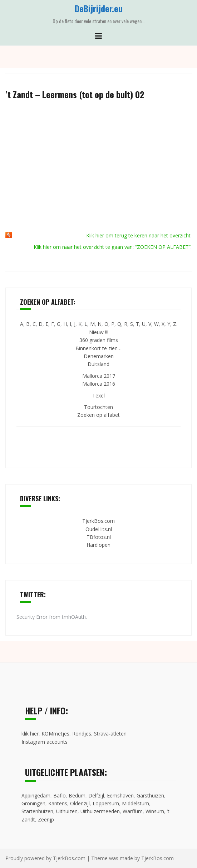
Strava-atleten (110, 734)
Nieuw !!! (99, 332)
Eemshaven (120, 795)
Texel (98, 396)
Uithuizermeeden (100, 811)
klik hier (30, 734)
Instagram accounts (45, 742)
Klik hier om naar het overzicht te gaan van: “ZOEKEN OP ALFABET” (112, 247)
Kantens (58, 803)
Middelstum (136, 803)
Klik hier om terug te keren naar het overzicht (138, 235)
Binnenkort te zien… (98, 348)
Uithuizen (67, 811)
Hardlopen (98, 545)
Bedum (77, 795)
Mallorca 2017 (99, 376)
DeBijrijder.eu (99, 8)
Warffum (133, 811)
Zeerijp (46, 819)
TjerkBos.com (98, 521)
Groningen (33, 803)
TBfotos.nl (99, 537)
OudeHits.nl (99, 529)
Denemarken (99, 356)
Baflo (60, 795)
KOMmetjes (55, 734)
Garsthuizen (150, 795)
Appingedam (36, 795)
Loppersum (106, 803)
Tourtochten (98, 407)
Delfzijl (96, 795)
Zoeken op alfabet (98, 415)
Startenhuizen (37, 811)
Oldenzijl (80, 803)
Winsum (155, 811)
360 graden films (99, 340)
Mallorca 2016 (99, 384)
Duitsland (98, 364)
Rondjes (82, 734)
